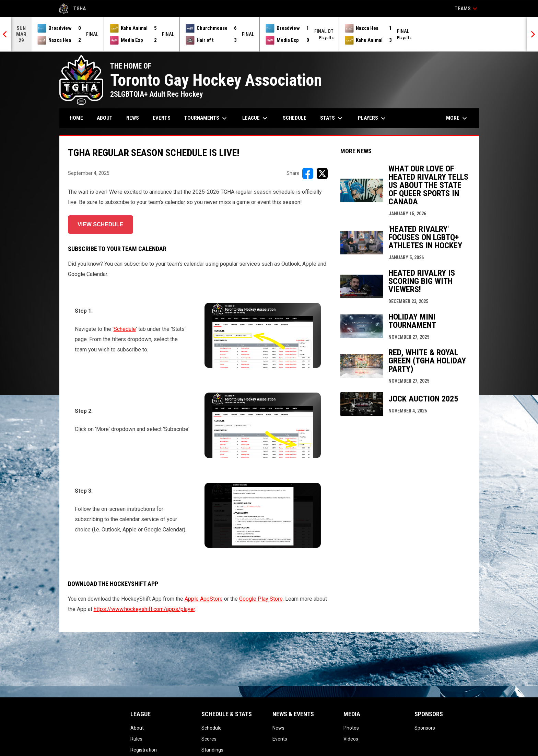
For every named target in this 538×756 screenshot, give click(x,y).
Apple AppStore (204, 599)
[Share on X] (322, 173)
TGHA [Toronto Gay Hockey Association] (73, 9)
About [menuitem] (105, 118)
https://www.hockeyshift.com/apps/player (144, 609)
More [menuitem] (457, 118)
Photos (351, 728)
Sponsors (425, 728)
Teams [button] (467, 9)
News (278, 728)
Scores (209, 739)
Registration (144, 750)
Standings (212, 750)
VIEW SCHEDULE (101, 224)
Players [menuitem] (373, 118)
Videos (351, 739)
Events (280, 739)
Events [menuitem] (162, 118)
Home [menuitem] (76, 118)
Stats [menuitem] (332, 118)
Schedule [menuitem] (295, 118)
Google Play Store (261, 599)
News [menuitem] (133, 118)
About (137, 728)
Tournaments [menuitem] (206, 118)
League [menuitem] (256, 118)
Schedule (125, 329)
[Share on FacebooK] (308, 173)
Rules (136, 739)
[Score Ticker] (269, 34)
